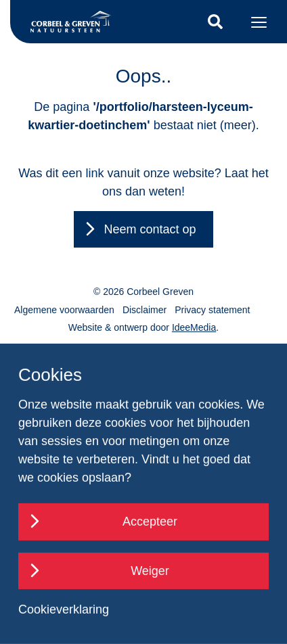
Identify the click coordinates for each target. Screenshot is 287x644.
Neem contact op (150, 229)
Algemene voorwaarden (64, 310)
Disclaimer (145, 310)
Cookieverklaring (64, 609)
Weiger (150, 571)
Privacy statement (212, 310)
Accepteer (150, 522)
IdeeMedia (194, 327)
